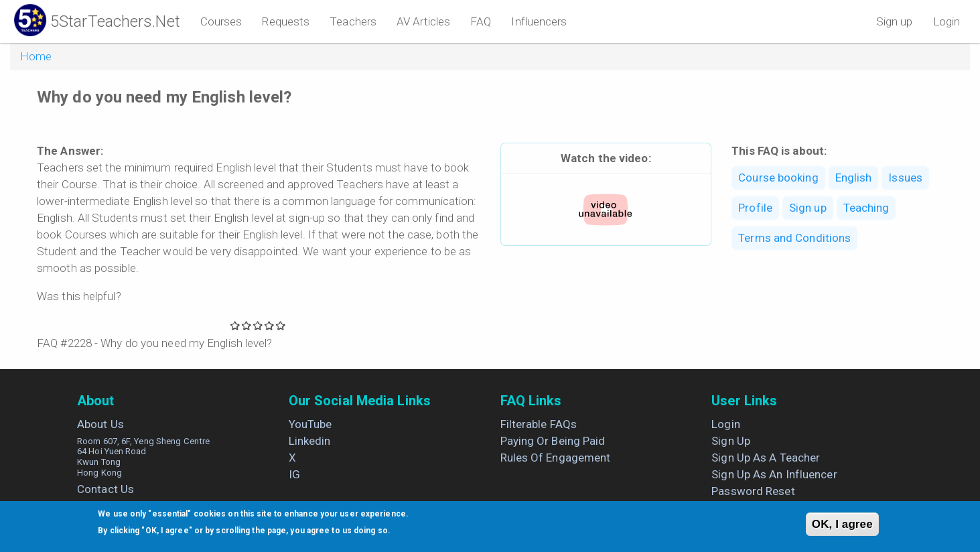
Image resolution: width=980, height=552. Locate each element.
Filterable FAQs (539, 424)
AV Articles (423, 21)
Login (947, 21)
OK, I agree (842, 524)
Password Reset (753, 491)
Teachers (353, 21)
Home (36, 56)
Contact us (106, 489)
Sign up (895, 21)
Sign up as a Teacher (766, 458)
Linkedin (310, 441)
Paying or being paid (553, 441)
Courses (221, 21)
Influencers (539, 21)
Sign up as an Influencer (774, 474)
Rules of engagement (556, 458)
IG (294, 474)
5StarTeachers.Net (115, 21)
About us (100, 424)
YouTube (310, 424)
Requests (286, 21)
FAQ (481, 21)
